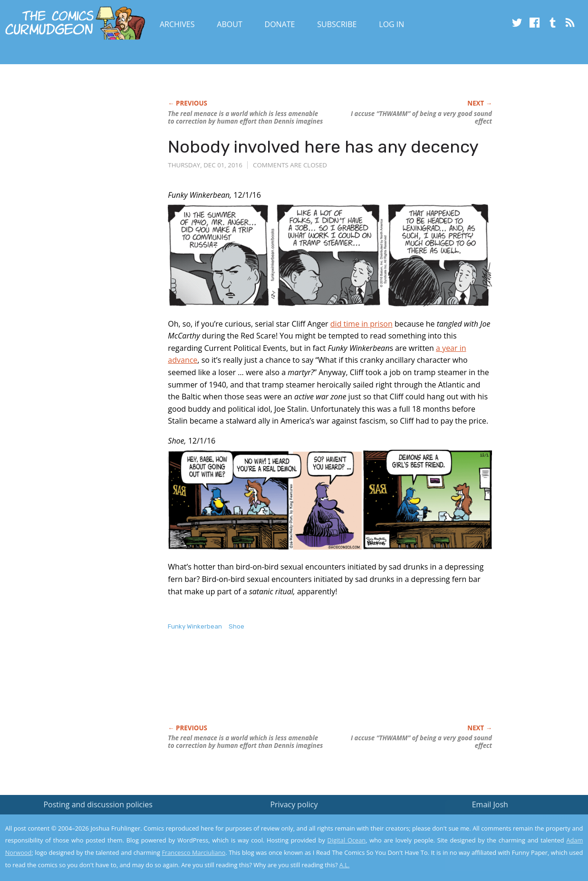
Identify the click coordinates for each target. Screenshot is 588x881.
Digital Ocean (347, 840)
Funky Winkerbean (195, 626)
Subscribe (337, 24)
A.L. (345, 865)
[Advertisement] (341, 687)
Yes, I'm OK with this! (507, 846)
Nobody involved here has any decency (323, 147)
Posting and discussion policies (98, 804)
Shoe (236, 626)
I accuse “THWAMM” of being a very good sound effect (421, 117)
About (229, 24)
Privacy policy (294, 804)
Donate (280, 24)
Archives (177, 24)
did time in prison (361, 324)
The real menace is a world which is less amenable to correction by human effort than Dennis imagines (245, 117)
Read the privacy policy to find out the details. (503, 822)
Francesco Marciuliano (193, 852)
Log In (391, 24)
